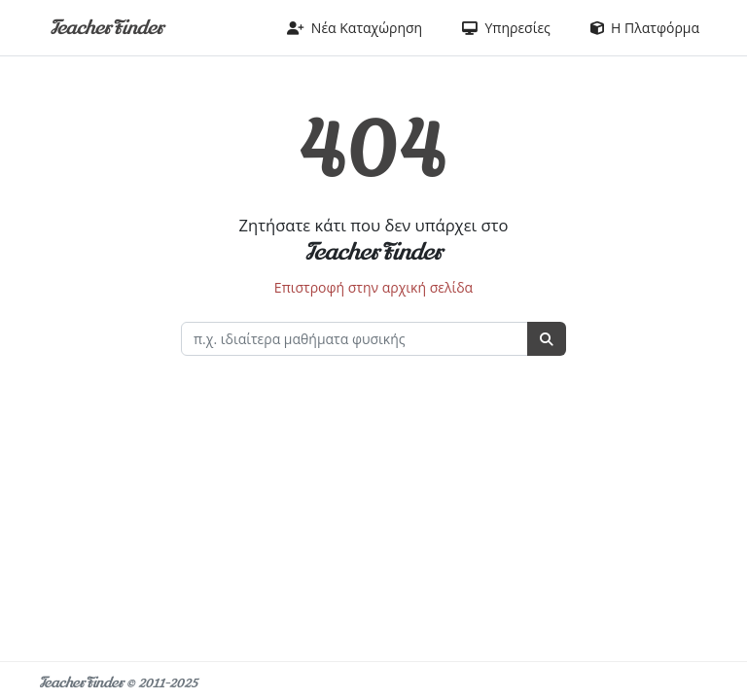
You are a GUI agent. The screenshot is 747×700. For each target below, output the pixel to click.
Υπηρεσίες (506, 28)
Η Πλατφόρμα (645, 28)
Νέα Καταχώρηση (355, 28)
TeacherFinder (107, 28)
